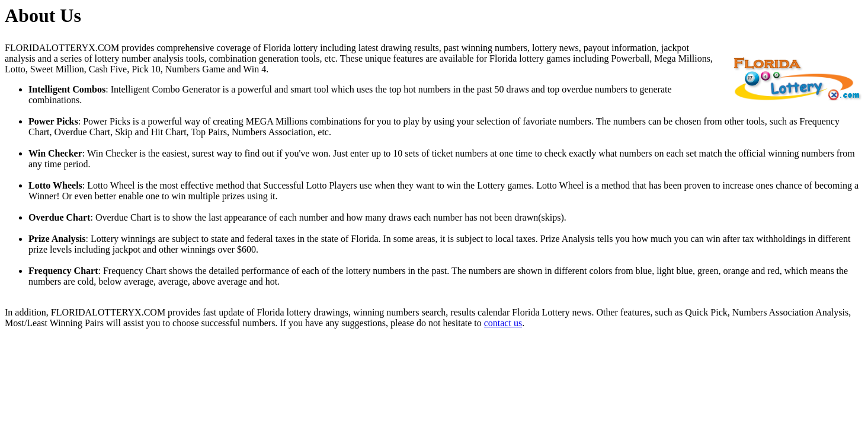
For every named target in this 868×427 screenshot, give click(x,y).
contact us (503, 323)
